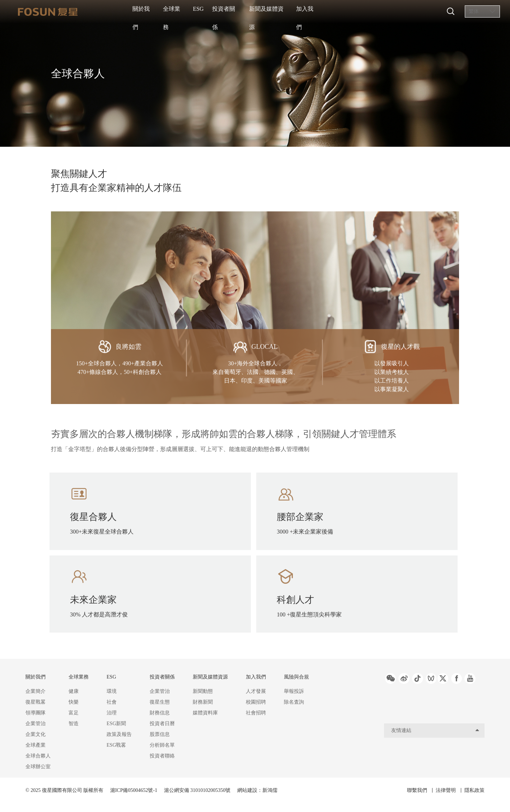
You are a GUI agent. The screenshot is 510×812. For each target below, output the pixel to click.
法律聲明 (442, 790)
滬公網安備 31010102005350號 (198, 790)
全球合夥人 (38, 756)
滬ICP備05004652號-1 (134, 790)
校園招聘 (256, 702)
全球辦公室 (38, 767)
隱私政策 (474, 790)
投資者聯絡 (162, 756)
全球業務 (184, 12)
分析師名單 (162, 745)
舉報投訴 (294, 691)
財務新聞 (203, 702)
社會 (112, 702)
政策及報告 (119, 734)
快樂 (74, 702)
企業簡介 (36, 691)
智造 (74, 724)
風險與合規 (296, 677)
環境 (112, 691)
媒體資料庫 (205, 713)
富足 (74, 713)
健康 (74, 691)
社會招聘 (256, 713)
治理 (112, 713)
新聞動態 (203, 691)
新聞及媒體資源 (301, 12)
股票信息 (160, 734)
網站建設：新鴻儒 (257, 790)
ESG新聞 (116, 724)
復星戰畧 (36, 702)
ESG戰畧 (116, 745)
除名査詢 (294, 702)
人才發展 (256, 691)
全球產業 (36, 745)
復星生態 (160, 702)
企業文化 (36, 734)
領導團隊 (36, 713)
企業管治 (36, 724)
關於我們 (146, 12)
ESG (217, 12)
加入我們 (346, 12)
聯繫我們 (410, 790)
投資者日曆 (162, 724)
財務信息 (160, 713)
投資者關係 (253, 12)
